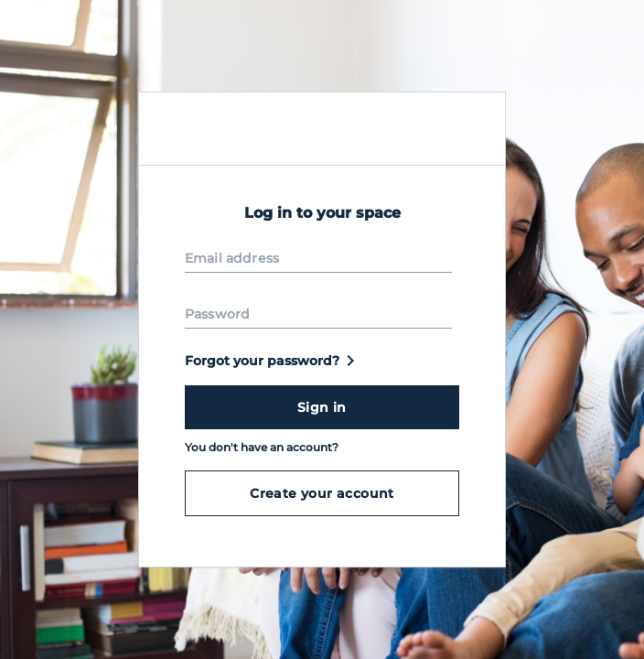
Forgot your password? (273, 361)
